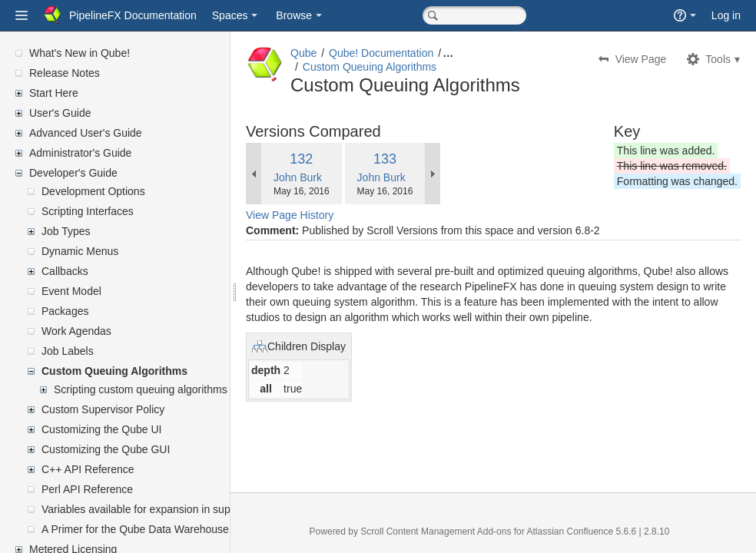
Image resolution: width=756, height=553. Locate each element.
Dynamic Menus (80, 251)
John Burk (298, 177)
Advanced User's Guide (86, 133)
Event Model (71, 291)
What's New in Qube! (80, 53)
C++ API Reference (88, 469)
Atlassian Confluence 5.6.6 (582, 531)
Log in (726, 15)
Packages (65, 311)
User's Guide (60, 113)
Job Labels (68, 351)
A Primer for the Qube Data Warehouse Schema (156, 529)
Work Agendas (76, 331)
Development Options (93, 191)
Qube (303, 53)
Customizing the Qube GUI (106, 449)
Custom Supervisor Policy (103, 409)
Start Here (54, 93)
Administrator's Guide (80, 153)
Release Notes (65, 73)
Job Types (66, 231)
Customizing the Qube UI (101, 429)
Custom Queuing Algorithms (114, 371)
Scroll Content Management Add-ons (436, 531)
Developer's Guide (73, 173)
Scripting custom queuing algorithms (141, 389)
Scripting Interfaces (88, 211)
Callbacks (65, 271)
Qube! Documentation (381, 53)
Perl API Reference (87, 489)
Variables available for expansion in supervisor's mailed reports (191, 509)
